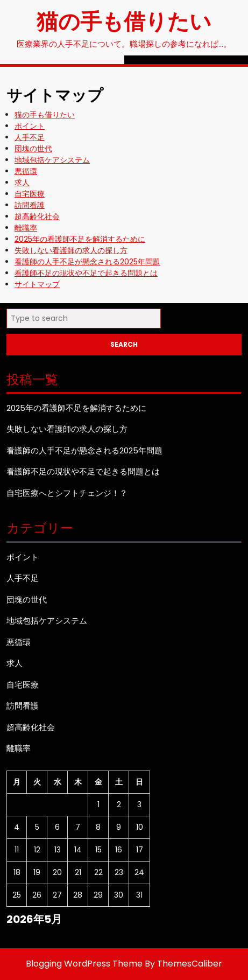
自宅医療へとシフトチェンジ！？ (67, 493)
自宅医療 (30, 194)
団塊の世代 (33, 149)
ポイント (30, 126)
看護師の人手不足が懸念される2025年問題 (87, 262)
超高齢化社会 (37, 216)
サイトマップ (37, 284)
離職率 (26, 228)
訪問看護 (30, 205)
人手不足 (30, 137)
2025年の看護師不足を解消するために (80, 239)
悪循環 (26, 171)
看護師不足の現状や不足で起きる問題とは (86, 273)
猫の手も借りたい (124, 20)
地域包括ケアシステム (52, 160)
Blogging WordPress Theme (84, 964)
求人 (22, 183)
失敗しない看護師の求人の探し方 (71, 250)
